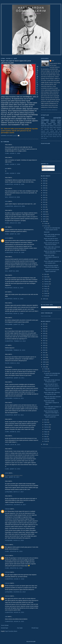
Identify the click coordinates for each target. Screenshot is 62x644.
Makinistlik (47, 232)
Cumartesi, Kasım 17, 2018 (15, 579)
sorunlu (7, 238)
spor (48, 126)
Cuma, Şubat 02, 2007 (13, 234)
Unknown (7, 509)
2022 (44, 183)
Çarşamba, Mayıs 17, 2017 (14, 492)
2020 (44, 188)
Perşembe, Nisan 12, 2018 (14, 540)
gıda (47, 133)
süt (60, 133)
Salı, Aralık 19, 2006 (12, 197)
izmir (48, 131)
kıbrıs (42, 138)
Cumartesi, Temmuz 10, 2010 (15, 341)
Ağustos (47, 279)
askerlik (52, 131)
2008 (44, 217)
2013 (44, 205)
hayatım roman (56, 120)
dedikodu (43, 133)
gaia (6, 168)
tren (42, 135)
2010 (44, 212)
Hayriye (7, 545)
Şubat (46, 293)
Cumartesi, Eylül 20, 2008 (15, 252)
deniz (42, 127)
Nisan (46, 289)
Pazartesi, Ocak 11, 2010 (14, 288)
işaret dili (50, 133)
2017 (44, 195)
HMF (6, 227)
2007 (44, 219)
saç (58, 133)
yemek (51, 129)
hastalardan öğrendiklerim (31, 9)
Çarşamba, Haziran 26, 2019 (15, 592)
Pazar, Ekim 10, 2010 (12, 363)
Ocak (46, 296)
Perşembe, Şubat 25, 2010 (14, 324)
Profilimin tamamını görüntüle (49, 110)
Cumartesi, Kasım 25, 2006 (15, 184)
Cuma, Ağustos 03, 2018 (14, 551)
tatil (48, 127)
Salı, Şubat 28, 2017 (12, 477)
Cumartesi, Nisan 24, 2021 (15, 612)
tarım (45, 127)
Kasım (46, 226)
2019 (44, 190)
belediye (59, 126)
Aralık (46, 223)
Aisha (7, 201)
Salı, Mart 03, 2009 (12, 271)
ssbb (6, 345)
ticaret (50, 124)
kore (42, 129)
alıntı (58, 136)
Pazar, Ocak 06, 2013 (13, 445)
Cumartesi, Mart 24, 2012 (14, 415)
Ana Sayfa (20, 628)
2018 (44, 193)
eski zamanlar (51, 118)
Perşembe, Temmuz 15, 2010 (15, 350)
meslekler (45, 120)
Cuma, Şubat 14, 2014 (13, 469)
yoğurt (60, 135)
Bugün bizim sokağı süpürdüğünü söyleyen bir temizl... (51, 257)
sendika (45, 138)
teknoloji (44, 124)
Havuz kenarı (49, 136)
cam (60, 131)
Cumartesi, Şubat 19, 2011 (15, 378)
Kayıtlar (45, 167)
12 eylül (55, 126)
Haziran (46, 284)
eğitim (59, 122)
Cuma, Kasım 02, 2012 (13, 432)
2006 (44, 221)
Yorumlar (45, 170)
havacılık (43, 131)
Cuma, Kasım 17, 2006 (13, 153)
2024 (44, 178)
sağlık (55, 124)
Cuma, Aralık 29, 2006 (13, 223)
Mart (46, 291)
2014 (44, 202)
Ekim (46, 274)
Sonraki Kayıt (4, 628)
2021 (44, 186)
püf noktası (51, 122)
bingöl (43, 126)
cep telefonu (58, 129)
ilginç (43, 122)
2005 (44, 299)
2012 (44, 207)
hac (60, 136)
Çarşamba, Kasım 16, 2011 (14, 398)
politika (59, 124)
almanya (54, 136)
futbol (55, 127)
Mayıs (46, 286)
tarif (46, 126)
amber (7, 473)
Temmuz (47, 281)
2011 (44, 209)
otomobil (46, 129)
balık (57, 131)
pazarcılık (55, 133)
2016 (44, 198)
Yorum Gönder (5, 625)
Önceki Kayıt (35, 628)
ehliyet (51, 127)
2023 (44, 181)
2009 (44, 214)
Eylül (46, 277)
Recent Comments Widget (46, 316)
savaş (51, 126)
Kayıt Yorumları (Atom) (11, 631)
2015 (44, 200)
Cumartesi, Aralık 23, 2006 (15, 206)
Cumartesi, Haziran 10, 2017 (15, 505)
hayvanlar (59, 127)
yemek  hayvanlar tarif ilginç (50, 135)
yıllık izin (43, 136)
